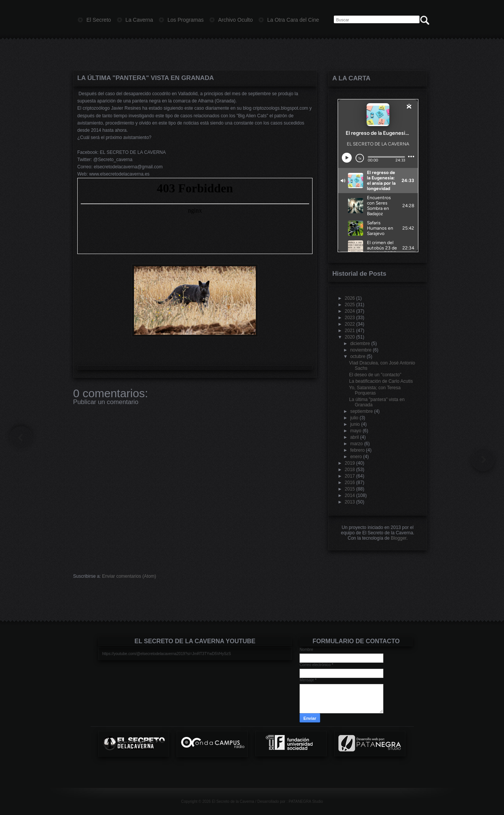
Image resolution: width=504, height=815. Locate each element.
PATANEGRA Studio (306, 801)
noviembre (361, 350)
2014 (350, 495)
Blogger (399, 538)
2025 (350, 305)
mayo (356, 431)
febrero (357, 450)
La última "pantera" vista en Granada (146, 78)
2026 (350, 298)
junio (355, 424)
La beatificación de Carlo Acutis (381, 381)
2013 (350, 502)
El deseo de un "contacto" (375, 375)
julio (354, 418)
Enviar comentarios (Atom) (129, 576)
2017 (350, 476)
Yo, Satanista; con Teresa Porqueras (375, 390)
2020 (350, 337)
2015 (350, 489)
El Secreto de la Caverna (233, 801)
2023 (350, 318)
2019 (350, 463)
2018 (350, 470)
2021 (350, 331)
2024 (350, 311)
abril (355, 437)
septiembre (361, 411)
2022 (350, 324)
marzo (356, 444)
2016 (350, 483)
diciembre (360, 344)
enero (356, 457)
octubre (358, 356)
